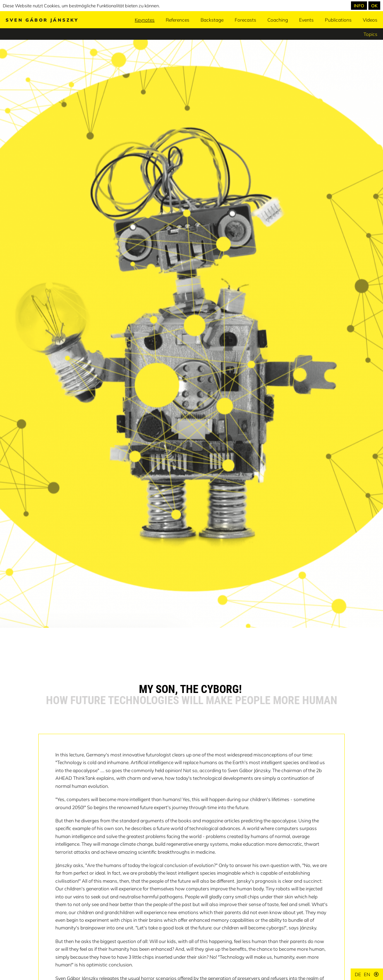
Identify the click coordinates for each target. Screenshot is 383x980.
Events (306, 20)
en (367, 974)
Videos (370, 20)
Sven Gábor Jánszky (42, 20)
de (358, 974)
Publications (338, 20)
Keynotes (145, 20)
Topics (370, 34)
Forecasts (245, 20)
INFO (359, 6)
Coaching (278, 20)
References (178, 20)
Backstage (212, 20)
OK (374, 6)
